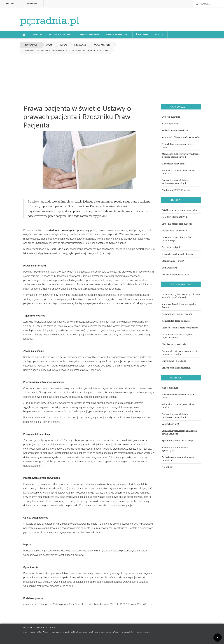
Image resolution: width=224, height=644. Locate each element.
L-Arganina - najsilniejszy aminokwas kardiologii (175, 182)
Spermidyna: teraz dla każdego (177, 440)
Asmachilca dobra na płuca (176, 321)
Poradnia (10, 4)
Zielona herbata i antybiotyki (177, 368)
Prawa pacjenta (102, 45)
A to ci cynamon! (170, 124)
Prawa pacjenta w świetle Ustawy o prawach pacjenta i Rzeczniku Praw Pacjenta (77, 116)
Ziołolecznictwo (118, 35)
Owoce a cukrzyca (171, 117)
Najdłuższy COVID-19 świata (176, 190)
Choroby (37, 35)
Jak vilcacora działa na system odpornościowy (178, 336)
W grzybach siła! (170, 424)
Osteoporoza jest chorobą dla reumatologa (176, 239)
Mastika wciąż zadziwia (174, 344)
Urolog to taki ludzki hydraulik (177, 254)
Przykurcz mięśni (171, 247)
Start (24, 35)
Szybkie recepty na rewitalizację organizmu (178, 459)
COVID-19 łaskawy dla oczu (176, 274)
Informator (80, 45)
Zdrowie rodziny (88, 35)
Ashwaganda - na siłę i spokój (177, 314)
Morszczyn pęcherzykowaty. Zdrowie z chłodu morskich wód (181, 155)
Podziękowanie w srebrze (175, 130)
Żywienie (142, 35)
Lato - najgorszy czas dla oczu (177, 224)
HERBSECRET (32, 4)
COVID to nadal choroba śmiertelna (180, 210)
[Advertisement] (112, 77)
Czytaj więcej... (143, 632)
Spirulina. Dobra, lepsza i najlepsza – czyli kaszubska (180, 432)
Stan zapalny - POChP (173, 261)
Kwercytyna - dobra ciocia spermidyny (175, 449)
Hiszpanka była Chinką (174, 164)
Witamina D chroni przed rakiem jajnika (179, 172)
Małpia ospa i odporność (174, 231)
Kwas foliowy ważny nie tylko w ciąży (178, 146)
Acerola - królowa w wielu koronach (180, 137)
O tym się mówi (60, 35)
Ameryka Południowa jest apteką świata (179, 306)
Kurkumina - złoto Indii (174, 361)
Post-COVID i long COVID (174, 217)
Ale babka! (167, 467)
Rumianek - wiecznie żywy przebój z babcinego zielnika (180, 353)
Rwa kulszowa (169, 268)
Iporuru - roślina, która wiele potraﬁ (180, 328)
